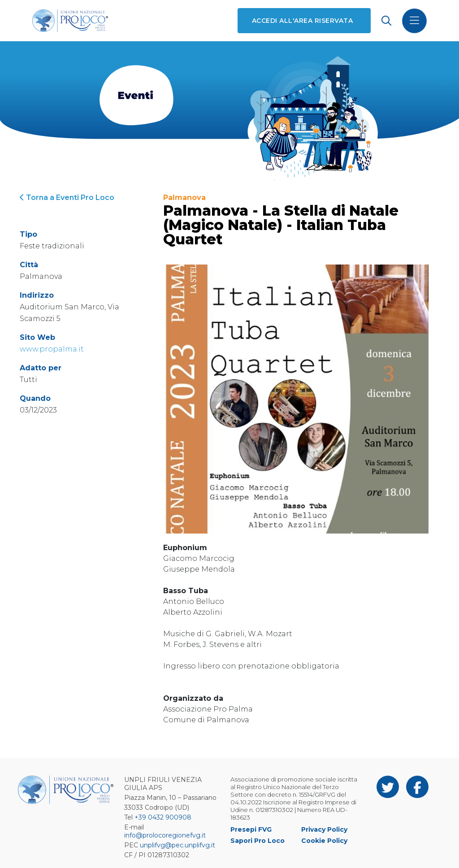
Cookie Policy (324, 841)
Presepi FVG (251, 829)
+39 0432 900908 (163, 817)
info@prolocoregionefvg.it (165, 835)
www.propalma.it (52, 349)
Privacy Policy (324, 829)
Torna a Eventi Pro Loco (67, 197)
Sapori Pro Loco (258, 841)
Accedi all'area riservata (302, 21)
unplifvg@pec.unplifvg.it (178, 845)
